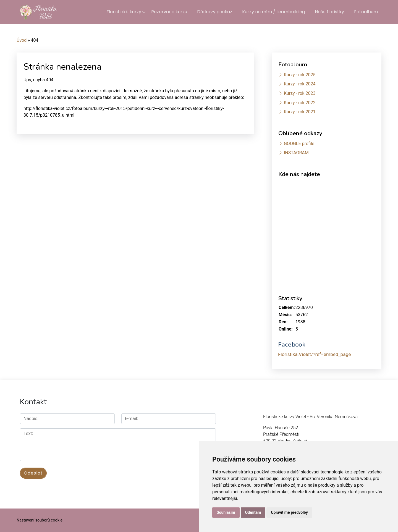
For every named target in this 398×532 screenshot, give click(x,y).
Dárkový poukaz (215, 12)
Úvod (22, 40)
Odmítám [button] (253, 512)
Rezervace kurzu (169, 12)
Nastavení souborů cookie (40, 520)
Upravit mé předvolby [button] (289, 512)
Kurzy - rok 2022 (300, 103)
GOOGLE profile (299, 144)
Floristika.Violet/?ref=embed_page (315, 354)
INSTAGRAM (296, 153)
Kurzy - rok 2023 (300, 93)
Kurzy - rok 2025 (300, 75)
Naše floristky (329, 12)
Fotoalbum (366, 12)
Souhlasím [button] (226, 512)
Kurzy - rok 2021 (300, 112)
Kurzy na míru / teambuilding (273, 12)
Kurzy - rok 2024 (300, 84)
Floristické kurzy (124, 12)
